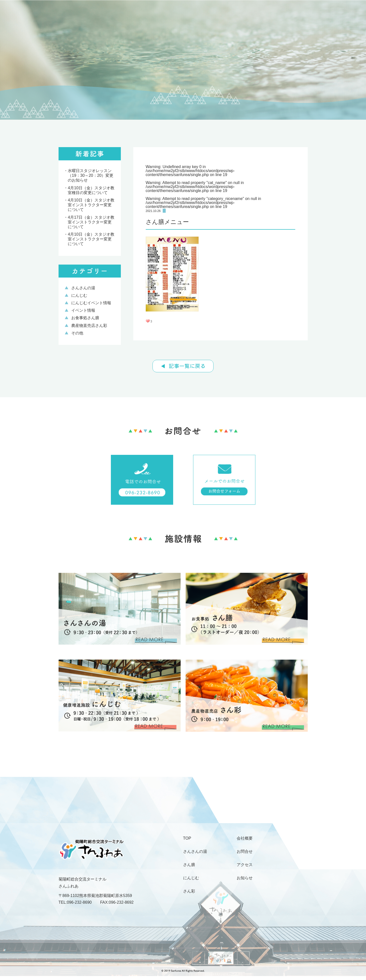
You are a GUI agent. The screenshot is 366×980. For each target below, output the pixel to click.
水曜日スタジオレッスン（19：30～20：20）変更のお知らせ (91, 175)
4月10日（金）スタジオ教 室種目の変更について (91, 190)
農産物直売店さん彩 (89, 326)
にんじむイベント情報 (91, 303)
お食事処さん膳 (85, 318)
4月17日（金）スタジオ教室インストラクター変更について (91, 222)
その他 (77, 333)
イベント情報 (83, 310)
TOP (187, 838)
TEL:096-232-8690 (75, 902)
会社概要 (245, 838)
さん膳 (189, 865)
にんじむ (79, 295)
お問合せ (245, 852)
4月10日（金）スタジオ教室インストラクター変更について (91, 205)
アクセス (245, 865)
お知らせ (245, 878)
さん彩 (189, 891)
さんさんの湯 (83, 288)
